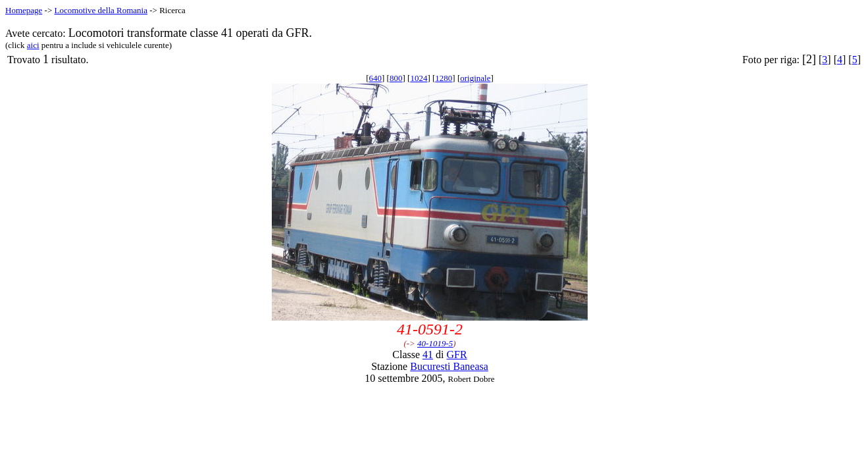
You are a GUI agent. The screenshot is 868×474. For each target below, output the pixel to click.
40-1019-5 (435, 343)
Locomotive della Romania (101, 10)
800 (396, 78)
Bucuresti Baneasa (449, 366)
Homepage (24, 10)
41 (428, 355)
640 (376, 78)
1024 (419, 78)
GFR (457, 355)
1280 (444, 78)
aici (33, 45)
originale (475, 78)
